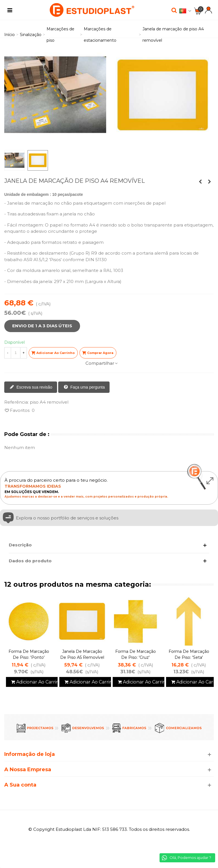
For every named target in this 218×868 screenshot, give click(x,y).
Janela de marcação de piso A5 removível (82, 654)
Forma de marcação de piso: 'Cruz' (136, 654)
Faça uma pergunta (84, 387)
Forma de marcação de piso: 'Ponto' (29, 654)
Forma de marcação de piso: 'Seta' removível (189, 657)
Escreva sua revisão (31, 387)
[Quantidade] (16, 353)
